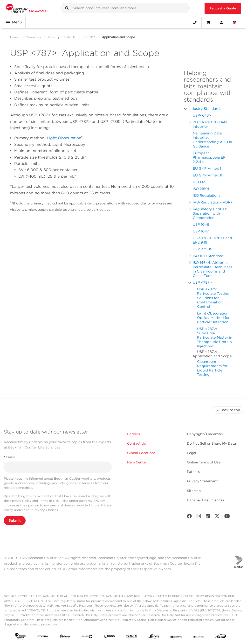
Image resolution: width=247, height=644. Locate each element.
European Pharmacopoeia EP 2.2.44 (209, 157)
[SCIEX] (221, 637)
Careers (134, 434)
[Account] (221, 22)
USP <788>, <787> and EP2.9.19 (212, 240)
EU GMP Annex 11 (207, 175)
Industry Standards (62, 37)
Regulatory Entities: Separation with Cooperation (210, 213)
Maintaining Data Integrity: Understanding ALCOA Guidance (213, 140)
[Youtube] (227, 517)
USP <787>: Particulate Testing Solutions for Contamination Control (213, 298)
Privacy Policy (21, 501)
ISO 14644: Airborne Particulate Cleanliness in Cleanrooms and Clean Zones (212, 269)
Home (14, 37)
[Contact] (195, 22)
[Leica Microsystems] (154, 637)
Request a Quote (223, 8)
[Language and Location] (234, 22)
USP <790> (202, 249)
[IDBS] (110, 637)
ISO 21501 (201, 189)
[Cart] (208, 22)
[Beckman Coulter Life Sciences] (26, 8)
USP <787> (202, 282)
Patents (193, 472)
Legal (192, 453)
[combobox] (125, 8)
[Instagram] (199, 517)
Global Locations (141, 453)
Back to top (228, 410)
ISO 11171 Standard (208, 256)
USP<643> (202, 115)
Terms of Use (49, 501)
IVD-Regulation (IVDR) (212, 202)
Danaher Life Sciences (206, 500)
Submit (15, 520)
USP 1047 (201, 231)
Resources (33, 37)
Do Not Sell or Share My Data (211, 443)
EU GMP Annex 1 (207, 168)
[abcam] (43, 637)
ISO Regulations (206, 195)
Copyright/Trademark (205, 434)
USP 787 (89, 37)
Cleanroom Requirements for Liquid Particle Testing (212, 368)
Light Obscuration (64, 138)
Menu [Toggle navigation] (14, 22)
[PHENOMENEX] (198, 637)
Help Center (137, 462)
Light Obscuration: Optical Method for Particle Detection (213, 318)
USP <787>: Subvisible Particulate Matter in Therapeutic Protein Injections (215, 337)
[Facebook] (189, 517)
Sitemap (194, 491)
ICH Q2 (199, 182)
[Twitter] (217, 517)
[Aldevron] (65, 637)
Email (9, 457)
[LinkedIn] (208, 517)
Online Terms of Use (204, 462)
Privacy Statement (202, 481)
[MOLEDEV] (176, 637)
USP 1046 (201, 224)
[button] (67, 8)
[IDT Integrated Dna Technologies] (132, 637)
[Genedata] (87, 637)
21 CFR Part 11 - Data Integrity (210, 124)
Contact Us (137, 443)
